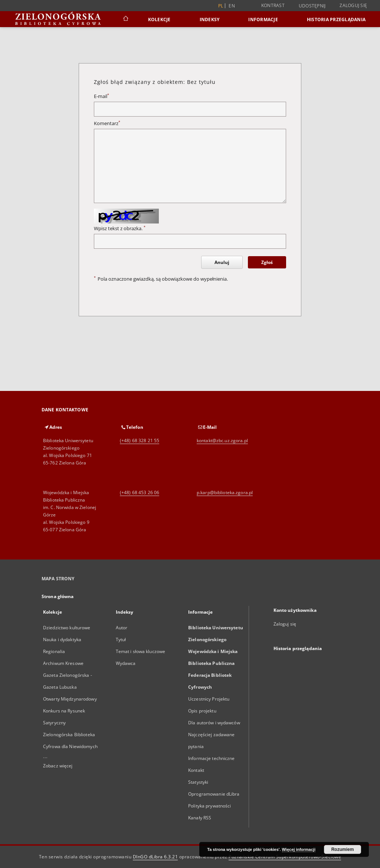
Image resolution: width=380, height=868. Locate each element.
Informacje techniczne (212, 758)
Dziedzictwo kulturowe (67, 628)
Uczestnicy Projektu (209, 699)
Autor (122, 628)
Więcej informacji (299, 849)
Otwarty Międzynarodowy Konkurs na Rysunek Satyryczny (70, 711)
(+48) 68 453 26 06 (140, 492)
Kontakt (196, 770)
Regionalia (54, 651)
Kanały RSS (200, 818)
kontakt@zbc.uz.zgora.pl (222, 440)
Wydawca (126, 663)
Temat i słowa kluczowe (141, 651)
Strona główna (58, 596)
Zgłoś (267, 262)
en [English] (232, 6)
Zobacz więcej (58, 766)
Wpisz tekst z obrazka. (120, 229)
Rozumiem (343, 849)
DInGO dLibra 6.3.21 (155, 857)
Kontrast (273, 5)
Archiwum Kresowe (63, 663)
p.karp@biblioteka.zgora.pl (225, 492)
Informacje (263, 19)
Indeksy (210, 19)
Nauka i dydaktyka (62, 639)
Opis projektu (202, 711)
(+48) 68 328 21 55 (140, 440)
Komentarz (107, 123)
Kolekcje (159, 19)
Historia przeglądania (336, 19)
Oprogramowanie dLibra (214, 794)
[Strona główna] (125, 19)
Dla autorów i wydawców (214, 723)
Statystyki (198, 782)
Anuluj (222, 262)
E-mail (101, 96)
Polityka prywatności (209, 806)
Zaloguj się (353, 5)
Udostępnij (312, 6)
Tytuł (121, 639)
